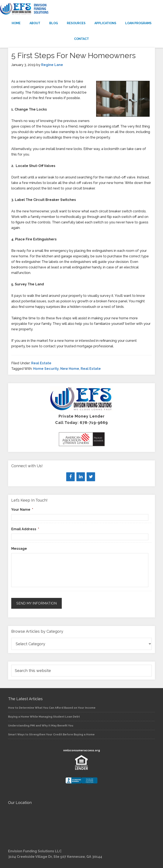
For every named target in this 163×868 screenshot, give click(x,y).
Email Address (25, 529)
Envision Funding (81, 9)
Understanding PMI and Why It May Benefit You (41, 726)
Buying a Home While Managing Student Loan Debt (44, 717)
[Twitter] (91, 477)
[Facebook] (70, 477)
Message (19, 549)
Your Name (22, 510)
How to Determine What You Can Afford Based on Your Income (52, 708)
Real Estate (41, 363)
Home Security (46, 369)
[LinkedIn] (81, 477)
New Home (70, 369)
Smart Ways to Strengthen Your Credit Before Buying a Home (51, 734)
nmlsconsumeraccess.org (82, 750)
